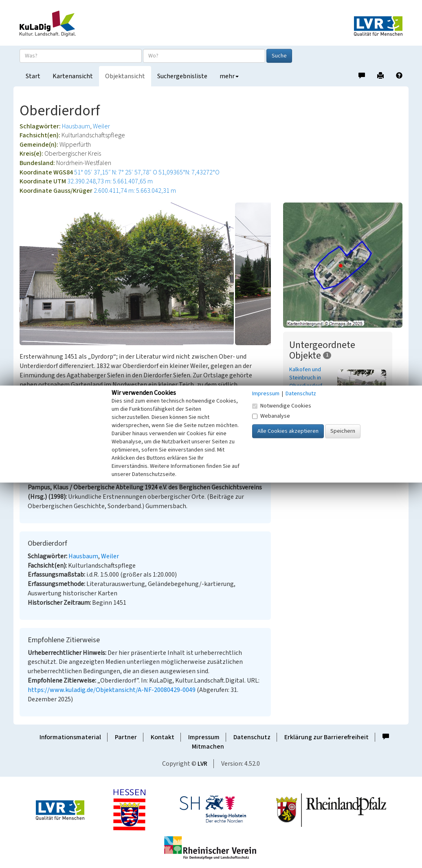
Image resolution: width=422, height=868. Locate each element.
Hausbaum (76, 126)
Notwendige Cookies (282, 406)
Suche (279, 56)
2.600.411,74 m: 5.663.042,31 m (135, 191)
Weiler (101, 126)
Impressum (204, 737)
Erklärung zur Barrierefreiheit (326, 737)
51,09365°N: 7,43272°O (189, 172)
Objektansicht (125, 76)
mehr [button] (229, 76)
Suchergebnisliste (182, 76)
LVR (202, 764)
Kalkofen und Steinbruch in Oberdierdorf (306, 378)
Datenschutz (252, 737)
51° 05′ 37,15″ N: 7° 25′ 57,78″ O (116, 172)
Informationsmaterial (70, 737)
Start (33, 76)
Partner (126, 737)
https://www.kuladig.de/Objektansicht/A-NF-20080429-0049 (112, 690)
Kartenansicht (73, 76)
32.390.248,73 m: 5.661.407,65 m (110, 181)
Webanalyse (271, 416)
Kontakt (163, 737)
